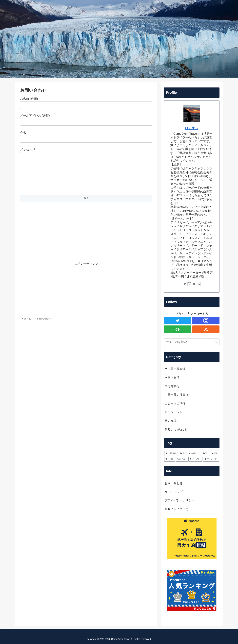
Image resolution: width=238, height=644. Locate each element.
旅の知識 (171, 421)
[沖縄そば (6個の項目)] (194, 454)
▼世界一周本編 (175, 369)
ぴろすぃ (192, 128)
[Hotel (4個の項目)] (170, 459)
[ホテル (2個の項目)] (182, 459)
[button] (216, 342)
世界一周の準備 (175, 404)
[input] (192, 342)
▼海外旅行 (172, 386)
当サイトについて (177, 509)
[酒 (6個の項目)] (206, 454)
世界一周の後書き (177, 395)
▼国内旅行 (172, 378)
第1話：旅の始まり (177, 429)
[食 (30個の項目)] (183, 454)
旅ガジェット (174, 412)
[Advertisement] (86, 240)
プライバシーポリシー (179, 500)
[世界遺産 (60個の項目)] (171, 454)
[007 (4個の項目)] (215, 454)
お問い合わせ (174, 483)
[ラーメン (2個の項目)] (195, 459)
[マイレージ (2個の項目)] (211, 459)
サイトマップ (174, 492)
